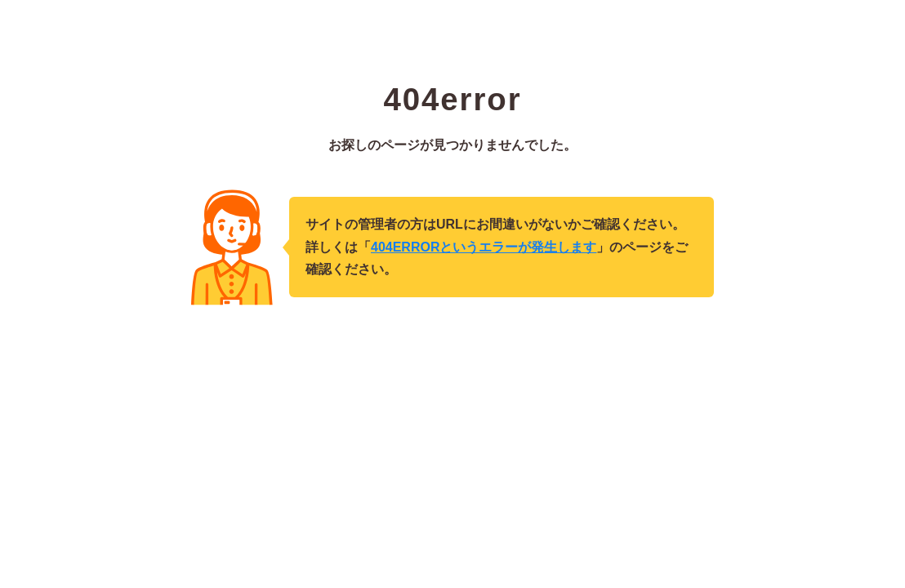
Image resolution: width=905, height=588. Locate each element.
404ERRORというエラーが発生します (484, 247)
